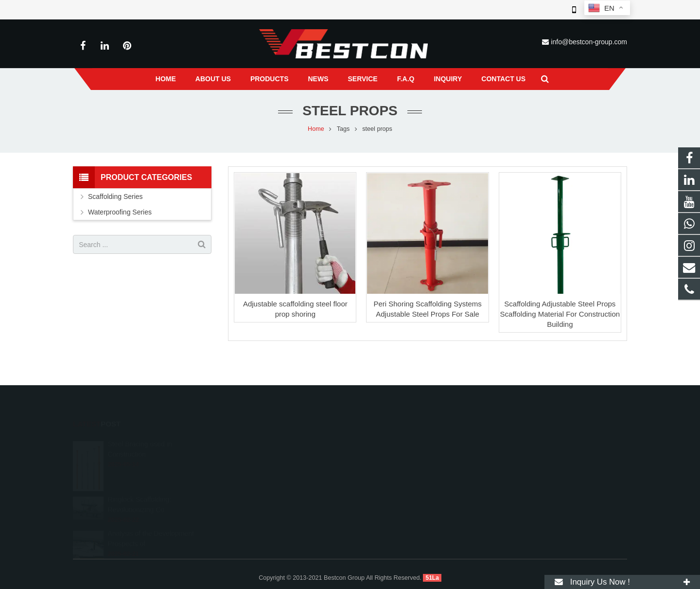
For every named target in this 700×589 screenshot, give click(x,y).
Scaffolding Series (115, 196)
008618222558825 (393, 442)
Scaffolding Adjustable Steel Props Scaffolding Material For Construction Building (560, 314)
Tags (343, 129)
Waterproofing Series (120, 212)
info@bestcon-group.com (589, 42)
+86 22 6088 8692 (392, 456)
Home (316, 129)
